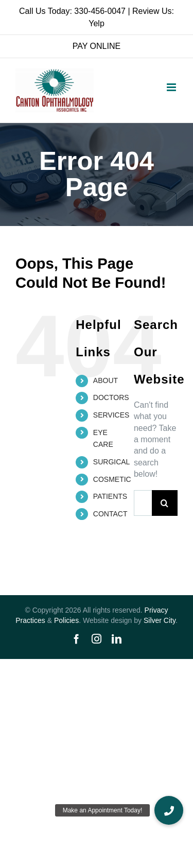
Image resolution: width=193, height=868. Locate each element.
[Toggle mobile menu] (172, 87)
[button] (169, 810)
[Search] (165, 503)
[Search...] (143, 503)
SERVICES (111, 415)
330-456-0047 (100, 11)
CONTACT (110, 514)
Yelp (97, 23)
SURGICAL (112, 462)
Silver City (160, 620)
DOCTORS (111, 397)
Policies (66, 620)
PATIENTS (110, 496)
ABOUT (106, 380)
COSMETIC (112, 479)
